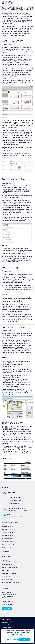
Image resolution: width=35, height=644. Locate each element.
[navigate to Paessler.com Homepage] (7, 3)
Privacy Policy (5, 625)
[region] (17, 636)
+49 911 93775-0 (7, 605)
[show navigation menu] (32, 3)
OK (24, 640)
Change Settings (6, 627)
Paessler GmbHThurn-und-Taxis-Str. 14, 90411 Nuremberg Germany (9, 595)
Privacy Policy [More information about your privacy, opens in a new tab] (19, 634)
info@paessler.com (8, 601)
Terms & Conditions (7, 622)
